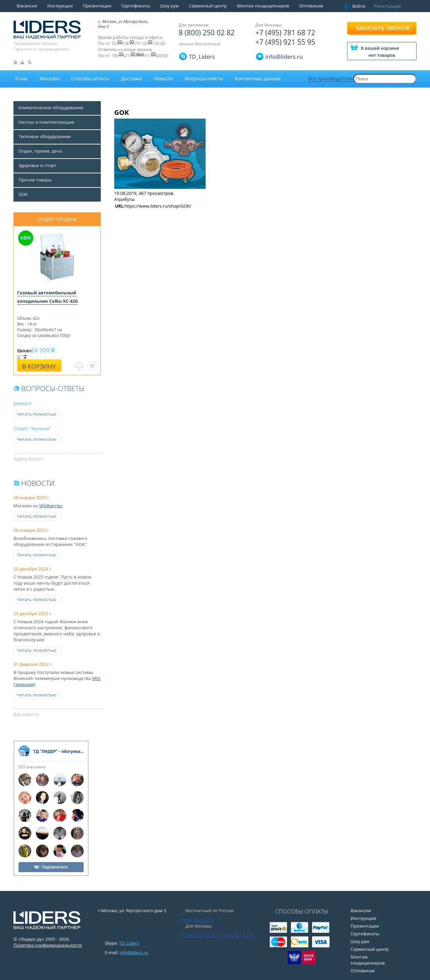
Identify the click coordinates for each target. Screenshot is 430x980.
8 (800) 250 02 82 (207, 33)
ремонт (23, 403)
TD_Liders (202, 57)
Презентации (97, 6)
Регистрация (387, 6)
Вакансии (27, 6)
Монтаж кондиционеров (263, 6)
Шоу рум (169, 6)
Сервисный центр (208, 6)
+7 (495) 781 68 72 (285, 33)
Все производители (330, 78)
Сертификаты (136, 6)
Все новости (26, 714)
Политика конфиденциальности (48, 945)
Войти (359, 6)
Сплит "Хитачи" (32, 428)
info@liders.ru (134, 952)
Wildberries (51, 506)
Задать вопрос (28, 459)
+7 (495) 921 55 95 (285, 42)
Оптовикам (311, 6)
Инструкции (60, 6)
